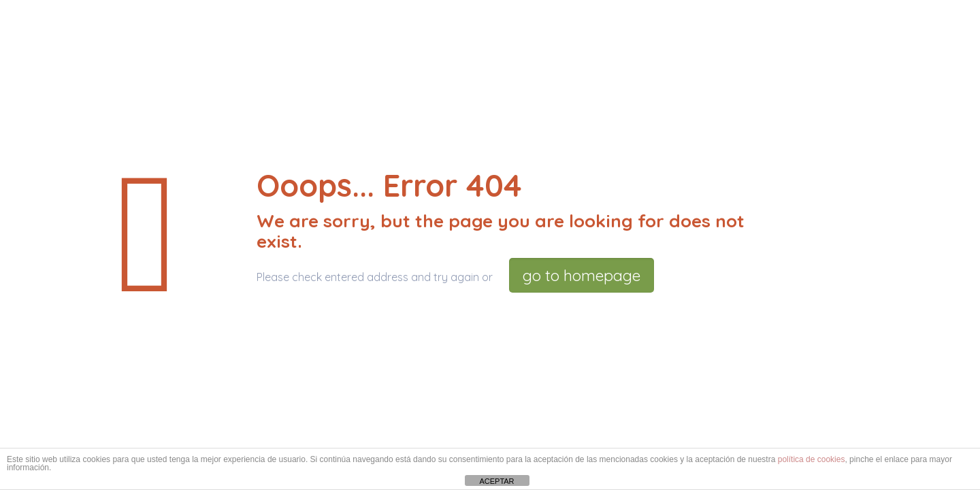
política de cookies (812, 459)
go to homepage (582, 275)
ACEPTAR (496, 481)
